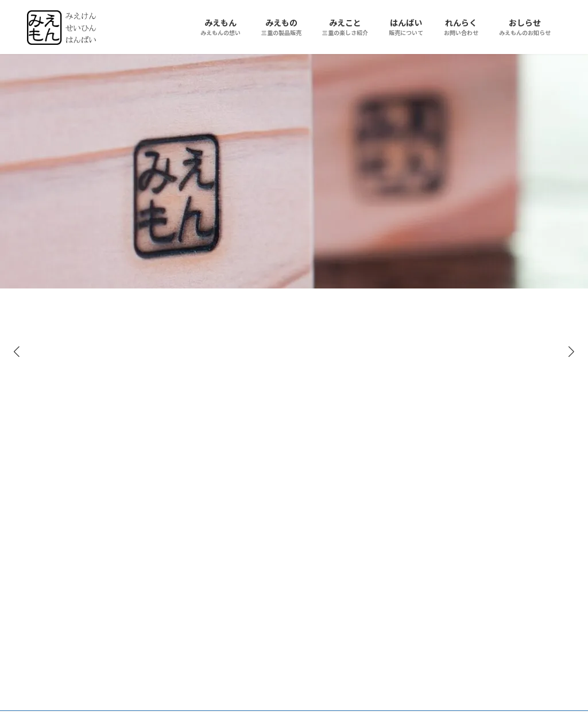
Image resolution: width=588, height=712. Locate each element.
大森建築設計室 (119, 598)
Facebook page (478, 428)
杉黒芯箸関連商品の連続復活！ (315, 426)
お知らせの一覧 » (348, 610)
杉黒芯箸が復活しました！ (315, 486)
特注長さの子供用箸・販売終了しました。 (319, 556)
